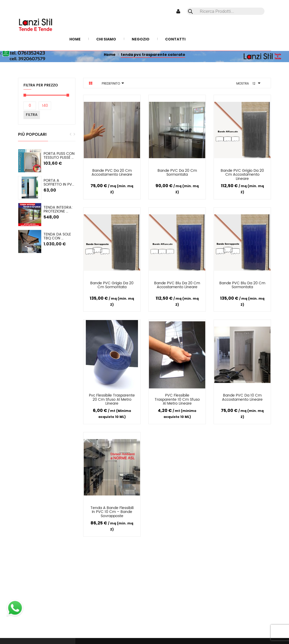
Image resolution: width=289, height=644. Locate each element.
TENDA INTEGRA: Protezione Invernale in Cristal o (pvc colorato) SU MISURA (59, 209)
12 (254, 84)
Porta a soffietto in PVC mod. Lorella (59, 183)
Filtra (32, 115)
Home (110, 55)
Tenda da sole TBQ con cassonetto (58, 236)
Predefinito (111, 84)
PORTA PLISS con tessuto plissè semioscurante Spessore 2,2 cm (59, 156)
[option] (47, 201)
